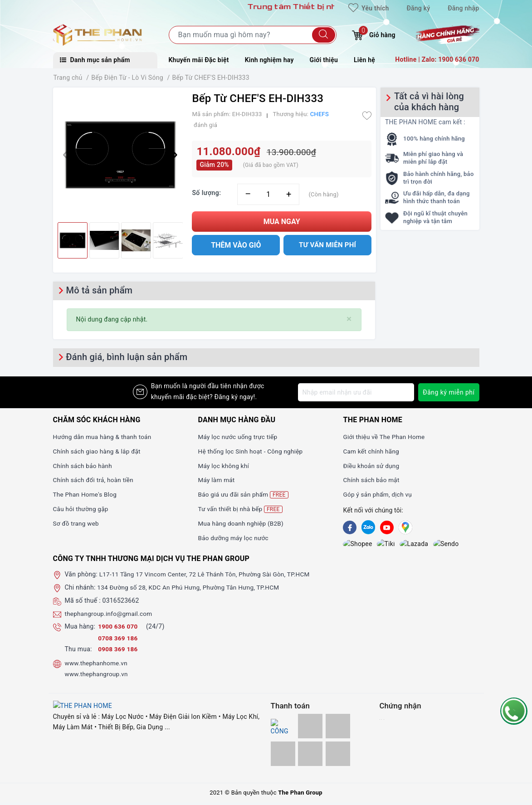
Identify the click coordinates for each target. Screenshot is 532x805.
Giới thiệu (324, 60)
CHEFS (320, 114)
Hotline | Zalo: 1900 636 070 (437, 59)
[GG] (405, 527)
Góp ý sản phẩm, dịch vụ (378, 494)
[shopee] (350, 545)
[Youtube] (387, 527)
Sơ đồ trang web (77, 523)
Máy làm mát (217, 480)
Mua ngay (282, 222)
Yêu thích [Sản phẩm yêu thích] (368, 8)
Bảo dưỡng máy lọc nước (234, 538)
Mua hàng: (80, 629)
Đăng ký (418, 8)
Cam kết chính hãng (372, 451)
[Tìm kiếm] (324, 35)
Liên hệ (364, 60)
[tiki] (368, 545)
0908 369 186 (118, 652)
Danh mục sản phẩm (95, 60)
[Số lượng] (268, 194)
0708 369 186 (118, 641)
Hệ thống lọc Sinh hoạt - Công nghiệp (252, 451)
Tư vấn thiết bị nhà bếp (241, 509)
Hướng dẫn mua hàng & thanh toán (104, 437)
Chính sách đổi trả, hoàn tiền (95, 480)
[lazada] (387, 545)
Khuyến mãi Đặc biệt (199, 60)
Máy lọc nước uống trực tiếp (239, 437)
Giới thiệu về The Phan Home (385, 437)
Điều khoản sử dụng (372, 466)
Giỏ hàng (373, 34)
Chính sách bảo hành (84, 466)
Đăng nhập (463, 8)
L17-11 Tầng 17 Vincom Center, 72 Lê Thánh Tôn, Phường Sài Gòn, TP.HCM (208, 577)
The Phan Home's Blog (86, 494)
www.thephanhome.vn (97, 666)
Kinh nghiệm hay (269, 60)
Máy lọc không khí (224, 466)
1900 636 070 (119, 629)
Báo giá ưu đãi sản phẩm (244, 495)
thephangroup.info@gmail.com (110, 616)
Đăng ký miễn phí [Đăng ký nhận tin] (449, 392)
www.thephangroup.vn (98, 676)
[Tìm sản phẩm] (253, 35)
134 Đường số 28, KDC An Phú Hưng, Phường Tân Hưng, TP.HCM (191, 590)
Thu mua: (78, 652)
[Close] (349, 319)
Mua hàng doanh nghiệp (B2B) (242, 523)
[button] (172, 155)
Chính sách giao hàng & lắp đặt (98, 451)
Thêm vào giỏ (236, 245)
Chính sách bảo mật (372, 480)
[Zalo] (368, 527)
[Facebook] (350, 527)
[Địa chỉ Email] (356, 392)
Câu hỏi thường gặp (82, 509)
